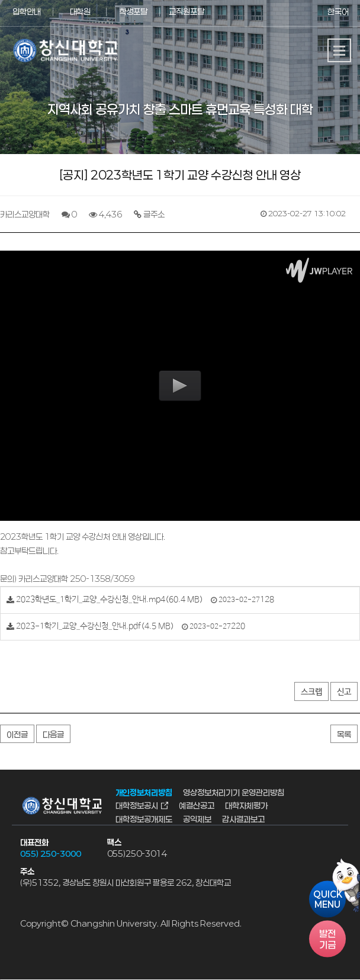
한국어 (338, 12)
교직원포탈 (187, 12)
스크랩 (311, 692)
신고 (344, 692)
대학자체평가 (246, 806)
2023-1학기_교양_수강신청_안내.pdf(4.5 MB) (95, 626)
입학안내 (27, 12)
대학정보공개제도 (144, 819)
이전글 (17, 734)
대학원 (80, 12)
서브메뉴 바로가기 (0, 0)
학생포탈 (133, 12)
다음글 (53, 734)
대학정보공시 (137, 806)
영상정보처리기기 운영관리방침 (234, 792)
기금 (327, 939)
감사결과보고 (243, 819)
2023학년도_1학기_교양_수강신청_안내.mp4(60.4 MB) (110, 600)
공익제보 (197, 819)
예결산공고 (197, 806)
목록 (344, 734)
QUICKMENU (328, 899)
